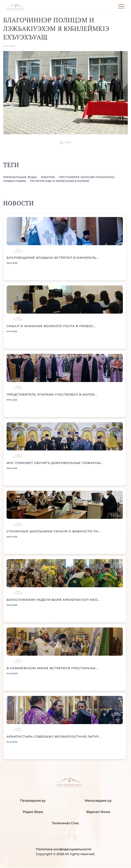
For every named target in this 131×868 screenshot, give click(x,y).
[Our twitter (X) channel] (63, 838)
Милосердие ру (98, 801)
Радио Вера (33, 812)
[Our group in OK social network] (75, 838)
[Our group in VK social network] (56, 838)
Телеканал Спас (65, 823)
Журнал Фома (98, 812)
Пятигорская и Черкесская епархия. (60, 181)
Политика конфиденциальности (64, 849)
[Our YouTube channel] (69, 838)
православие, (15, 181)
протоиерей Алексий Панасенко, (87, 177)
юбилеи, (49, 177)
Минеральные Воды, (21, 177)
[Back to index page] (15, 10)
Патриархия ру (33, 801)
